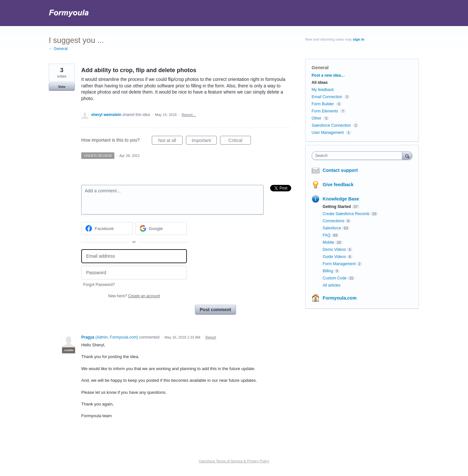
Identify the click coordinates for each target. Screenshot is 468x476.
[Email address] (134, 256)
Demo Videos (334, 250)
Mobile (328, 242)
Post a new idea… (328, 75)
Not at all (170, 141)
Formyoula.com (340, 298)
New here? (134, 296)
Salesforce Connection (331, 125)
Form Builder (323, 104)
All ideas (320, 83)
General (320, 68)
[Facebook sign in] (107, 228)
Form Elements (325, 111)
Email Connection (327, 97)
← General (58, 49)
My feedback (323, 90)
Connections (334, 221)
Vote (62, 87)
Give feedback (338, 185)
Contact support (340, 170)
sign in (359, 39)
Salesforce (332, 228)
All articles (332, 285)
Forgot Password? (99, 285)
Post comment (215, 310)
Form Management (339, 264)
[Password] (134, 273)
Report (211, 337)
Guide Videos (334, 257)
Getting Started (337, 207)
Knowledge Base (341, 199)
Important (204, 141)
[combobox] (359, 156)
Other (317, 118)
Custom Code (335, 278)
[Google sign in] (161, 228)
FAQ (327, 235)
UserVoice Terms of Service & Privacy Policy (234, 461)
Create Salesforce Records (346, 214)
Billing (328, 271)
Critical (240, 141)
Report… (189, 115)
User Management (328, 133)
